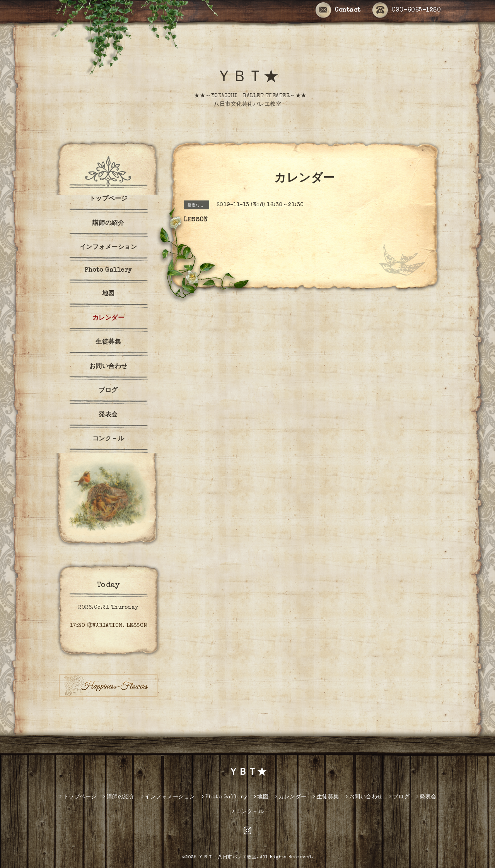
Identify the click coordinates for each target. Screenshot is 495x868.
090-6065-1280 (407, 10)
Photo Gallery (108, 271)
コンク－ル (108, 439)
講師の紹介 (108, 224)
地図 (108, 294)
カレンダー (108, 318)
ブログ (108, 391)
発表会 (108, 415)
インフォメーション (108, 248)
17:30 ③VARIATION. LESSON (108, 626)
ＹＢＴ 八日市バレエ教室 (227, 858)
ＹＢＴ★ (247, 78)
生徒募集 (108, 342)
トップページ (108, 199)
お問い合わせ (108, 367)
